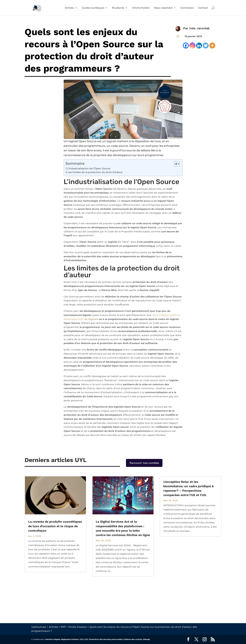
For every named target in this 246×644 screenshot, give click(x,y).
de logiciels (91, 319)
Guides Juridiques (93, 8)
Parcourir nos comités (144, 463)
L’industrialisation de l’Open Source (89, 168)
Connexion (187, 8)
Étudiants (118, 8)
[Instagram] (192, 46)
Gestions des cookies (133, 639)
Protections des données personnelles (106, 639)
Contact (203, 8)
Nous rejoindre (163, 8)
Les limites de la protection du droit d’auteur (95, 172)
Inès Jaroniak (199, 28)
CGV (86, 639)
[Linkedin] (199, 46)
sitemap (146, 639)
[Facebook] (186, 46)
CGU (82, 639)
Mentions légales (53, 639)
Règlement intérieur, (70, 639)
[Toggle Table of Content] (175, 164)
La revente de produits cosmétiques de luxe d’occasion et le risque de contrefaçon (55, 526)
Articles (69, 8)
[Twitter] (206, 46)
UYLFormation (141, 8)
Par (186, 28)
